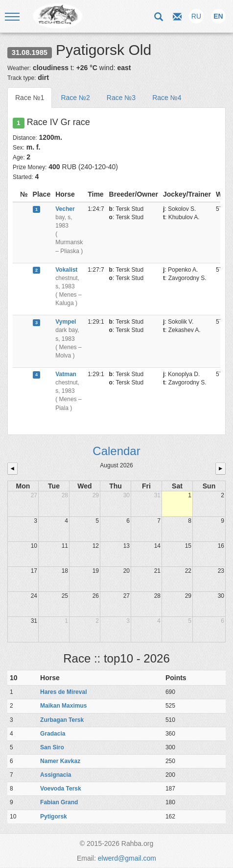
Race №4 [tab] (167, 98)
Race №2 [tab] (75, 98)
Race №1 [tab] (30, 98)
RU (196, 16)
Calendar (116, 451)
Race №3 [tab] (121, 98)
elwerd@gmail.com (127, 858)
